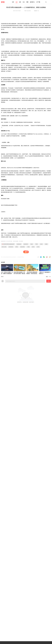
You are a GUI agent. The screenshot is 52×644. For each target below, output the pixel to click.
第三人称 (4, 247)
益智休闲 (26, 244)
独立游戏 (22, 247)
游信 (3, 241)
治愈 (32, 244)
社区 (20, 2)
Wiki (24, 2)
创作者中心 (32, 2)
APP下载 (38, 2)
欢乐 (41, 244)
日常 (38, 247)
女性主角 (11, 247)
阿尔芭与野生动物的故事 (8, 244)
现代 (33, 247)
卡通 (28, 247)
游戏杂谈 (19, 244)
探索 (46, 244)
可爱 (36, 244)
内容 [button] (17, 2)
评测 (27, 2)
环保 (17, 247)
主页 (13, 2)
